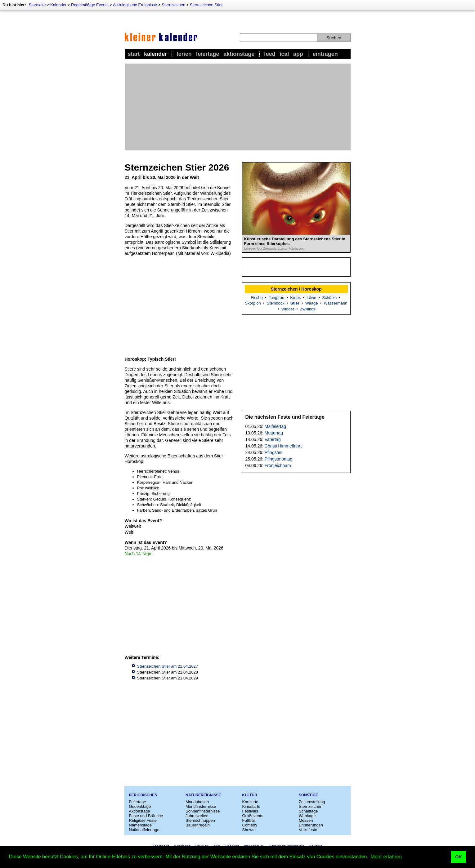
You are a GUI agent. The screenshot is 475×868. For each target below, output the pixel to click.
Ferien (184, 54)
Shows (248, 830)
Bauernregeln (198, 825)
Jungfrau (277, 298)
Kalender (58, 5)
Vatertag (273, 439)
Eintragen (325, 54)
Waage (312, 303)
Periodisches (143, 795)
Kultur (250, 795)
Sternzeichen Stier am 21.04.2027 (168, 666)
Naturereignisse (203, 795)
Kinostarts (251, 806)
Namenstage (141, 825)
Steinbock (276, 303)
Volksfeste (308, 830)
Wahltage (307, 816)
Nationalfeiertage (144, 830)
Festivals (250, 811)
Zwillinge (308, 309)
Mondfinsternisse (201, 806)
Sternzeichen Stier (206, 5)
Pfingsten (274, 452)
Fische (257, 298)
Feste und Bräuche (146, 816)
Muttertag (274, 433)
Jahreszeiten (197, 816)
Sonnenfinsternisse (203, 811)
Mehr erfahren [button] (386, 857)
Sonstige (308, 795)
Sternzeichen (173, 5)
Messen (306, 820)
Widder (288, 309)
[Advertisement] (238, 107)
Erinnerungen (311, 825)
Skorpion (253, 303)
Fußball (249, 820)
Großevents (253, 816)
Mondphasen (197, 802)
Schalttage (308, 811)
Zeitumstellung (312, 802)
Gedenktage (140, 806)
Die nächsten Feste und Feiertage (285, 417)
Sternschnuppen (200, 820)
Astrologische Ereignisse (135, 5)
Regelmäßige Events (90, 5)
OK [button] (459, 857)
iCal (284, 54)
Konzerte (250, 802)
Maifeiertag (275, 426)
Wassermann (335, 303)
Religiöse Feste (143, 820)
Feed (270, 54)
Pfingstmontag (279, 459)
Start (134, 54)
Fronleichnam (278, 465)
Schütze (329, 298)
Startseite (37, 5)
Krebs (295, 298)
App (298, 54)
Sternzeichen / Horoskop (296, 289)
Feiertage (207, 54)
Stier (295, 303)
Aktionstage (239, 54)
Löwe (311, 298)
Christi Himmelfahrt (283, 446)
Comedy (250, 825)
